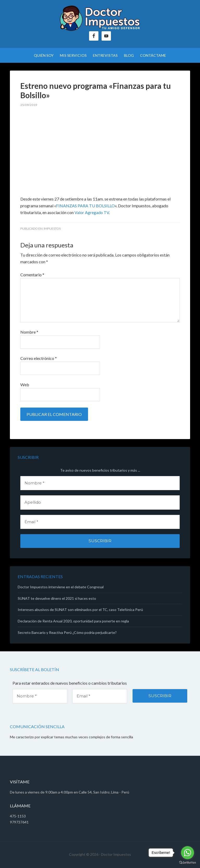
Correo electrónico (39, 358)
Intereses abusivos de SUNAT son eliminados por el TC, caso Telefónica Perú (80, 610)
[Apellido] (100, 502)
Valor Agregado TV (92, 212)
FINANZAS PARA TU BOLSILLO (85, 206)
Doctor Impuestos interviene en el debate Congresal (61, 587)
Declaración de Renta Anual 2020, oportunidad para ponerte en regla (73, 621)
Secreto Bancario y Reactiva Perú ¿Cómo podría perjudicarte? (67, 632)
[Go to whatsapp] (187, 853)
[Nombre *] (100, 483)
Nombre (29, 332)
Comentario (32, 275)
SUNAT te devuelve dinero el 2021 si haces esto (57, 598)
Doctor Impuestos (100, 18)
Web (25, 385)
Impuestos (52, 229)
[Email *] (100, 522)
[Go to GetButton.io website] (187, 863)
